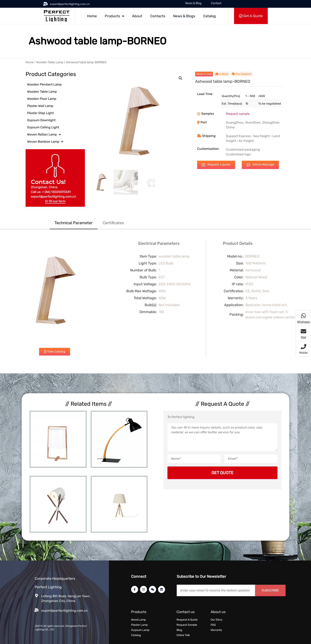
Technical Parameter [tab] (74, 223)
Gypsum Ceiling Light (43, 127)
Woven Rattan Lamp (44, 135)
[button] (180, 78)
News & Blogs (184, 16)
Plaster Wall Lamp (40, 106)
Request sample (238, 114)
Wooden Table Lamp (50, 62)
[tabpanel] (155, 301)
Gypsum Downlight (41, 120)
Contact (216, 3)
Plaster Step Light (40, 113)
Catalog (209, 16)
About (137, 16)
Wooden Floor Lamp (42, 99)
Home (92, 16)
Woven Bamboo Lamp (45, 142)
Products (114, 16)
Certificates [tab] (113, 223)
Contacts (158, 16)
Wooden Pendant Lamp (44, 84)
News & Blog (193, 3)
